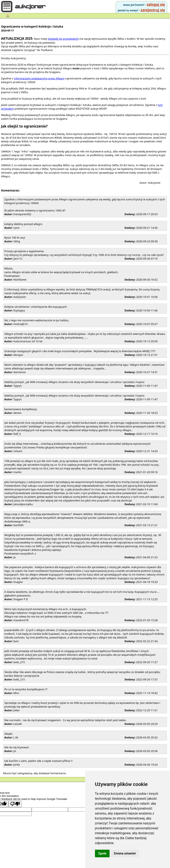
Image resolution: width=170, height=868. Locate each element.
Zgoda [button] (102, 853)
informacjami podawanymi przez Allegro (39, 78)
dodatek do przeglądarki (63, 39)
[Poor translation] (15, 804)
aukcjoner (31, 7)
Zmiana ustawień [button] (125, 853)
